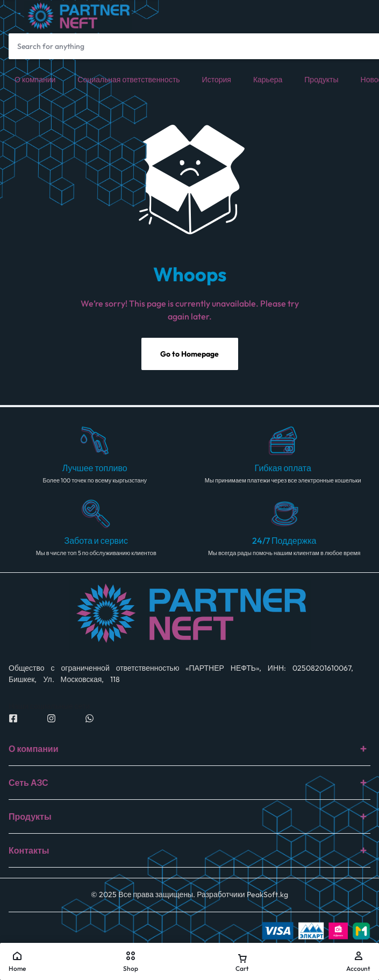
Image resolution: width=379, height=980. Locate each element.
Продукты (321, 80)
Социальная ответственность (128, 80)
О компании (35, 80)
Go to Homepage (189, 354)
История (217, 80)
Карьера (268, 80)
